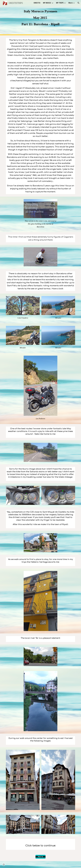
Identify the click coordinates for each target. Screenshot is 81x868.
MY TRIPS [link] (60, 3)
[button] (79, 3)
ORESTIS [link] (37, 3)
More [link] (71, 3)
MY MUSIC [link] (47, 3)
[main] (41, 18)
